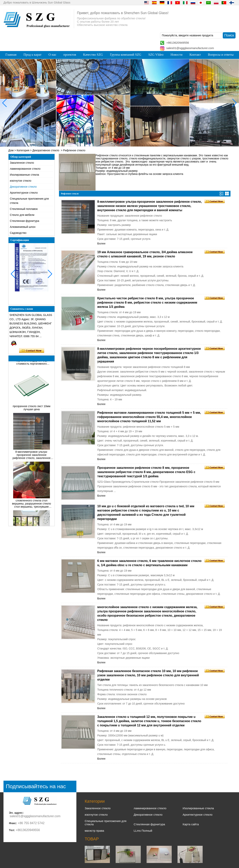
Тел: (12, 830)
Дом (11, 150)
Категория (23, 150)
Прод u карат (32, 55)
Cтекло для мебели (22, 215)
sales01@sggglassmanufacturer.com (190, 48)
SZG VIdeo (156, 55)
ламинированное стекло (25, 169)
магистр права (94, 831)
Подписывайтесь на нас (36, 786)
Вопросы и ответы (221, 55)
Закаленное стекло (22, 163)
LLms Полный (143, 831)
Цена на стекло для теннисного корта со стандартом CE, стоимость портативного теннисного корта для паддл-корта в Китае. (32, 362)
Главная (11, 55)
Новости (177, 55)
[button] (112, 144)
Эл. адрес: (16, 813)
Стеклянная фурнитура (24, 221)
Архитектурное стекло (24, 193)
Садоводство (18, 233)
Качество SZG (93, 55)
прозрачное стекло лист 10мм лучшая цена (32, 409)
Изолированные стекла (24, 175)
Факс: (13, 823)
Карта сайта (191, 824)
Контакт (195, 55)
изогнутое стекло (21, 181)
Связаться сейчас (32, 351)
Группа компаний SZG (125, 55)
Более (101, 243)
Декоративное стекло (46, 150)
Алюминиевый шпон (23, 227)
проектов (70, 55)
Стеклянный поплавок (24, 209)
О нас (52, 55)
